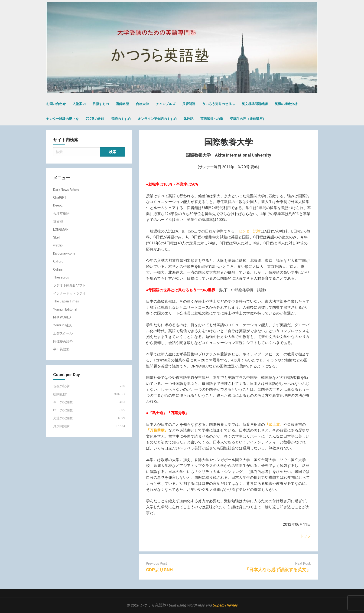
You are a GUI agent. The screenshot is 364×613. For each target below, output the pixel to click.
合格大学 (142, 104)
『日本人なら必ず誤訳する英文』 (278, 570)
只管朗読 (189, 104)
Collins (58, 269)
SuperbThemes (225, 605)
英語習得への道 (212, 119)
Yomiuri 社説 (62, 325)
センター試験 (250, 231)
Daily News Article (66, 190)
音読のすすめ (121, 119)
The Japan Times (66, 301)
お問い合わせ (56, 104)
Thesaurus (61, 277)
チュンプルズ (166, 104)
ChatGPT (60, 197)
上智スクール (63, 333)
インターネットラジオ (69, 293)
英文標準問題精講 (255, 104)
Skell (57, 237)
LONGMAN (61, 229)
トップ (305, 536)
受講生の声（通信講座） (248, 119)
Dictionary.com (64, 253)
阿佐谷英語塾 (63, 341)
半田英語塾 (61, 349)
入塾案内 (79, 104)
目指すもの (101, 104)
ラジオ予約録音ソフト (69, 285)
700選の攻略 (95, 119)
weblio (58, 245)
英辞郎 (58, 221)
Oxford (58, 261)
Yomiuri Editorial (65, 309)
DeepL (58, 205)
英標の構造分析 (286, 104)
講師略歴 (122, 104)
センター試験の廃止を (62, 119)
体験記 (188, 119)
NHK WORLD (62, 317)
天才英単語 (61, 213)
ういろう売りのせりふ (218, 104)
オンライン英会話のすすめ (157, 119)
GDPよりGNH (159, 570)
